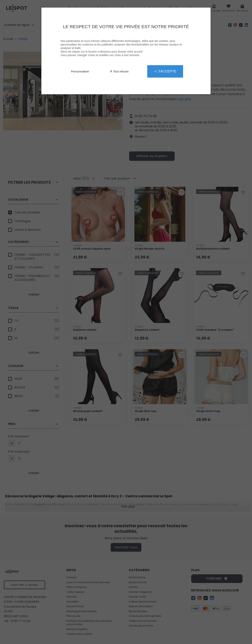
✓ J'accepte (165, 71)
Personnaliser (80, 71)
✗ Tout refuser (119, 71)
